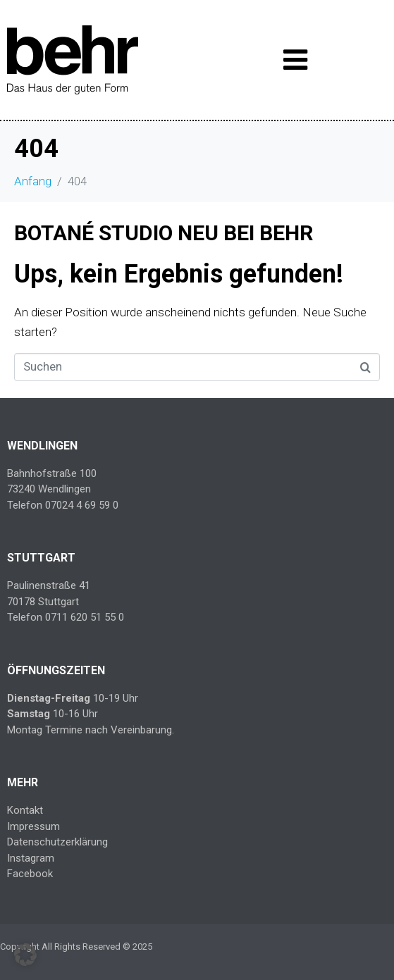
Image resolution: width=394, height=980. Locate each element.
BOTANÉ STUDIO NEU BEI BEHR (164, 233)
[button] (25, 955)
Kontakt (25, 810)
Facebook (30, 874)
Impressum (33, 826)
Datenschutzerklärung (57, 842)
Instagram (31, 858)
